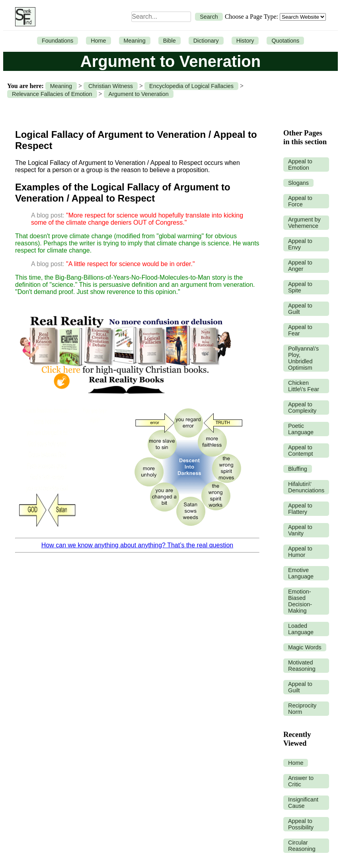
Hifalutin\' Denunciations (306, 487)
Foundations (57, 41)
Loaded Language (301, 629)
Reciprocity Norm (302, 709)
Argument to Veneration (139, 94)
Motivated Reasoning (302, 666)
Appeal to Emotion (300, 165)
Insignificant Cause (303, 803)
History (245, 41)
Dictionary (206, 41)
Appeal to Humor (300, 552)
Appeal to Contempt (300, 451)
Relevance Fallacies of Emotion (52, 94)
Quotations (285, 41)
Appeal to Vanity (300, 530)
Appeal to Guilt (300, 309)
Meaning (135, 41)
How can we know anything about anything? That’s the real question (137, 545)
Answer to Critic (301, 781)
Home (98, 41)
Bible (170, 41)
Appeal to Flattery (300, 509)
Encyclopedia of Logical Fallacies (191, 86)
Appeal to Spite (300, 287)
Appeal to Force (300, 201)
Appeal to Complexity (302, 408)
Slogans (298, 183)
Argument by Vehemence (304, 223)
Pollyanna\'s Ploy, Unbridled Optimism (303, 358)
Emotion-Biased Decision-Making (300, 601)
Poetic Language (301, 429)
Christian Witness (111, 86)
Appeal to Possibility (301, 824)
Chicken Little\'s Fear (304, 386)
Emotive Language (301, 573)
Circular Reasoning (302, 846)
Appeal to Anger (300, 266)
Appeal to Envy (300, 244)
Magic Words (305, 647)
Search (209, 17)
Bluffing (298, 469)
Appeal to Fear (300, 330)
